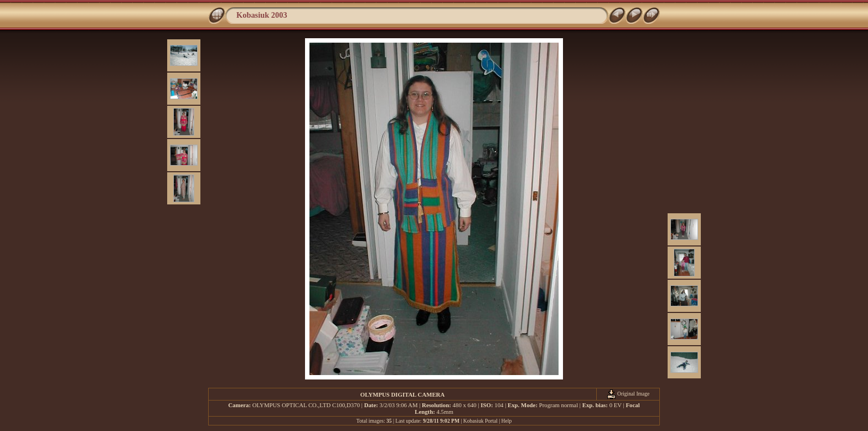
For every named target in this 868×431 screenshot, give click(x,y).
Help (507, 421)
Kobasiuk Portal (480, 421)
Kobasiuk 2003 (262, 15)
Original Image (628, 394)
